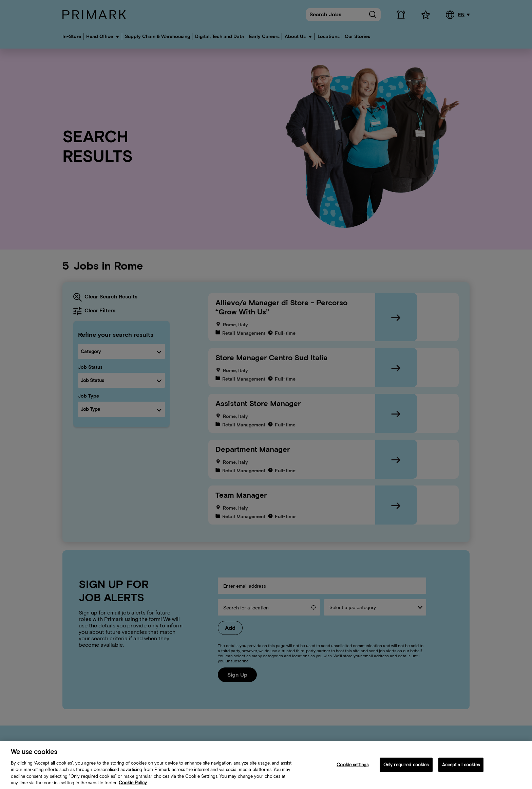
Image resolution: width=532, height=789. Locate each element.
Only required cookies (406, 768)
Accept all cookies (461, 768)
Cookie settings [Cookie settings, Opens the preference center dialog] (353, 768)
